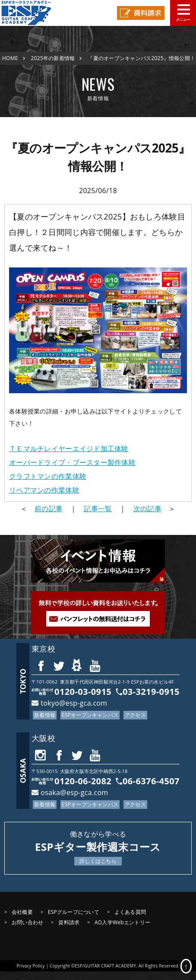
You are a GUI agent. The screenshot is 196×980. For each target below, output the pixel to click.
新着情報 (45, 715)
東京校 (43, 649)
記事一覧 (98, 509)
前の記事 (49, 509)
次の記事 (147, 509)
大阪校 (43, 738)
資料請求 (69, 922)
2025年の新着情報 (53, 58)
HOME (10, 58)
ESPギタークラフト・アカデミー (32, 13)
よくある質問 (130, 912)
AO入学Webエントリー (122, 922)
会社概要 (22, 912)
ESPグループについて (74, 912)
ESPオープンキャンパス (90, 715)
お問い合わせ (27, 922)
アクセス (135, 715)
